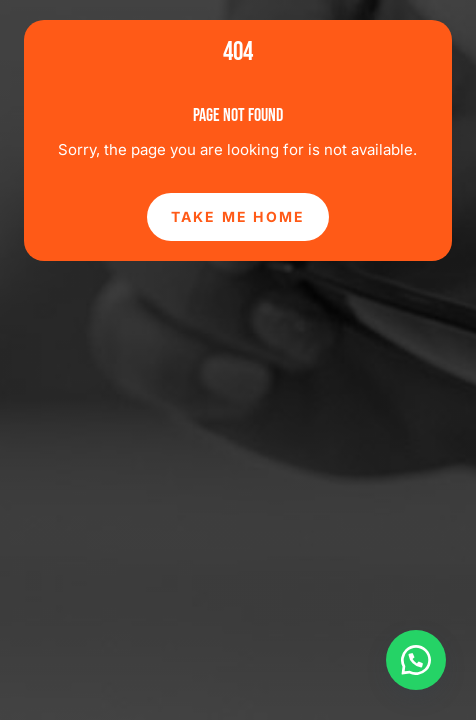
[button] (416, 660)
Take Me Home (238, 216)
